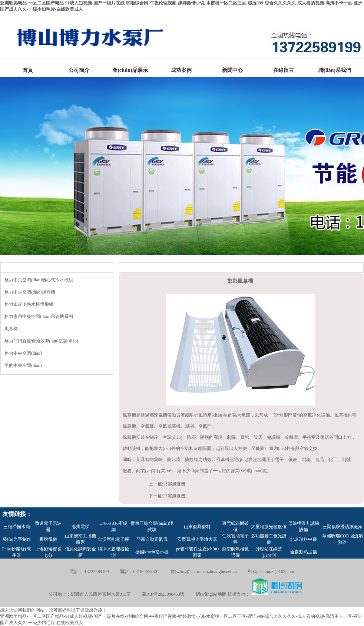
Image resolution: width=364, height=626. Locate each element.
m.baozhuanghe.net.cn (217, 572)
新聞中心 (232, 70)
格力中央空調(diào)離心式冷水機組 (39, 280)
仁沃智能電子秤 (113, 539)
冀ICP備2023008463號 (163, 594)
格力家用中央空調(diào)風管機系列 (39, 317)
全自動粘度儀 (304, 552)
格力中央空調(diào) (23, 353)
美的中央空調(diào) (23, 365)
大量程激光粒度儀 (269, 527)
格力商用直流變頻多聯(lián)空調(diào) (41, 341)
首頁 (28, 70)
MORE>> (106, 268)
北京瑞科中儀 (304, 539)
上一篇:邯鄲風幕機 (167, 484)
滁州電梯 (80, 527)
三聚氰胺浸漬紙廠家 (343, 527)
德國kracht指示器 (152, 552)
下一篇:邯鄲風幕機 (167, 496)
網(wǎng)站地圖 (211, 594)
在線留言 (284, 70)
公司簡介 (79, 70)
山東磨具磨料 (197, 527)
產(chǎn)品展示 (130, 70)
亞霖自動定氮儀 (152, 539)
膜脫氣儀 (48, 539)
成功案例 (181, 70)
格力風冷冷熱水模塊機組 (29, 304)
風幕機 (11, 329)
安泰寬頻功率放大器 (197, 539)
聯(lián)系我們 (335, 70)
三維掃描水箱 (17, 527)
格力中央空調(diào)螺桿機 (30, 292)
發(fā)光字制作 (17, 539)
